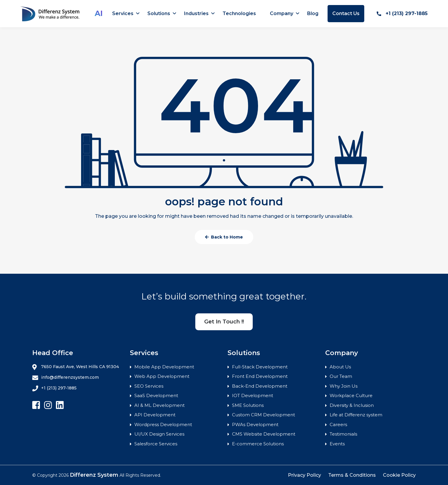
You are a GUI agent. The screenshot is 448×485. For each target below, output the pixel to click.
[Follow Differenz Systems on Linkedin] (60, 405)
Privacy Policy (304, 475)
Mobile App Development (164, 367)
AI (99, 13)
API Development (155, 415)
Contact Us (346, 13)
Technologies (239, 13)
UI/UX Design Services (159, 434)
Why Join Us (344, 386)
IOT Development (253, 395)
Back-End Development (260, 386)
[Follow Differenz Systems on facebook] (36, 405)
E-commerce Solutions (258, 444)
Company (282, 13)
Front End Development (260, 376)
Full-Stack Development (260, 367)
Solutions (159, 13)
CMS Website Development (264, 434)
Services (123, 13)
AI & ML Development (159, 405)
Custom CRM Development (264, 415)
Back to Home (224, 237)
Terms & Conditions (352, 475)
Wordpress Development (163, 424)
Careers (338, 424)
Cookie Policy (399, 475)
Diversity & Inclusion (352, 405)
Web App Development (162, 376)
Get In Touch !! (224, 322)
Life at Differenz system (356, 415)
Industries (196, 13)
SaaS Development (156, 395)
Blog (313, 13)
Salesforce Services (156, 444)
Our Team (341, 376)
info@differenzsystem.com (66, 378)
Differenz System (94, 475)
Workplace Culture (351, 395)
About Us (340, 367)
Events (337, 444)
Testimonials (343, 434)
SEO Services (149, 386)
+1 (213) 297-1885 (402, 13)
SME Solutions (248, 405)
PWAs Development (255, 424)
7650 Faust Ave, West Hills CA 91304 (76, 367)
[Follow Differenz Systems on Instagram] (48, 405)
